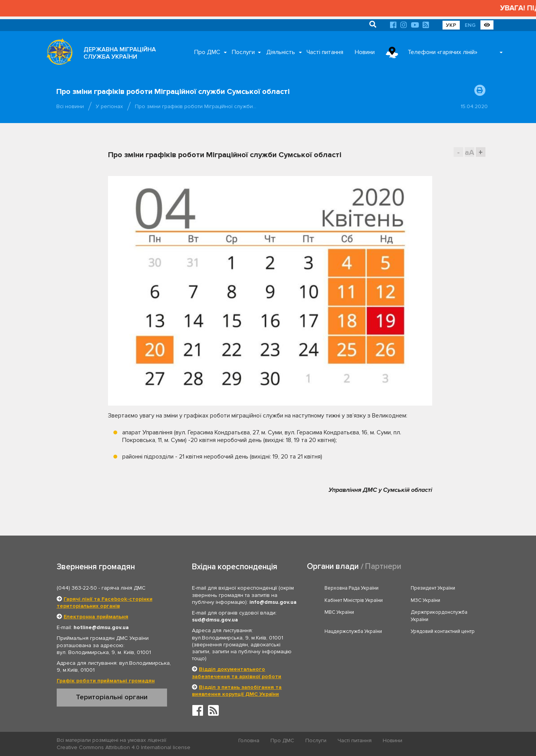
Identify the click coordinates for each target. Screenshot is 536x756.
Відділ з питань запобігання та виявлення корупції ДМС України (237, 691)
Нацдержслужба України (353, 631)
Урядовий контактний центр (443, 631)
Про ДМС (207, 52)
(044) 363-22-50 (77, 588)
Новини (365, 52)
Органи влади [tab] (333, 566)
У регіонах (109, 106)
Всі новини (70, 106)
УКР (451, 25)
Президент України (433, 588)
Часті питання (325, 52)
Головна (249, 740)
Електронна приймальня (96, 617)
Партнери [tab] (383, 566)
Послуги (243, 52)
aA (470, 152)
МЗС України (425, 600)
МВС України (339, 612)
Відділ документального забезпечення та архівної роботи (237, 673)
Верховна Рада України (352, 588)
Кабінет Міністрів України (354, 600)
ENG (470, 25)
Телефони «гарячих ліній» (443, 52)
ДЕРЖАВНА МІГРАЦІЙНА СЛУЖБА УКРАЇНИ (120, 53)
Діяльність (281, 52)
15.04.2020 (474, 106)
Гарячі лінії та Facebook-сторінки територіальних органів (105, 602)
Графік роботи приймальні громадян (106, 681)
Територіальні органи (112, 697)
